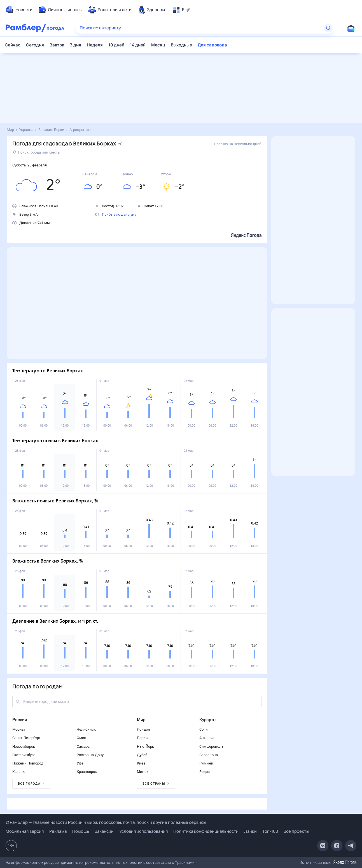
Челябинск (86, 729)
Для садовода (212, 45)
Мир (141, 720)
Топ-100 (270, 831)
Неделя (95, 45)
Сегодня (35, 45)
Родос (205, 772)
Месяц (158, 45)
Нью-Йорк (145, 746)
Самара (83, 746)
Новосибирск (24, 746)
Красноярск (87, 772)
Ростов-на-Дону (90, 755)
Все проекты (296, 831)
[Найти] (328, 28)
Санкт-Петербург (26, 738)
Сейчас (13, 45)
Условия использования (143, 831)
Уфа (80, 763)
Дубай (142, 755)
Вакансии (104, 831)
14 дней (138, 45)
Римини (206, 763)
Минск (143, 772)
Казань (18, 772)
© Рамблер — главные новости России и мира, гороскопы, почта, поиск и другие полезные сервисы (106, 822)
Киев (141, 763)
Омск (81, 738)
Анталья (206, 738)
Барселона (209, 755)
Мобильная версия (25, 831)
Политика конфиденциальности (206, 831)
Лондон (143, 729)
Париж (143, 738)
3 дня (76, 45)
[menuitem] (19, 10)
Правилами (185, 862)
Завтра (57, 45)
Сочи (204, 729)
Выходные (181, 45)
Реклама (58, 831)
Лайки (250, 831)
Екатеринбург (24, 755)
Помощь (81, 831)
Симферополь (211, 746)
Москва (19, 729)
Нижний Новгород (28, 763)
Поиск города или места (36, 152)
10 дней (116, 45)
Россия (20, 720)
